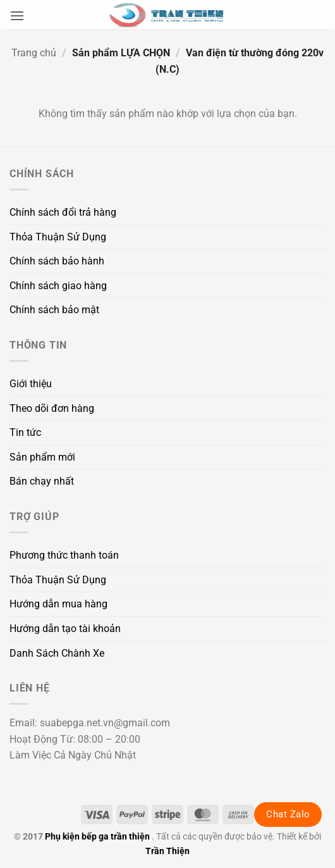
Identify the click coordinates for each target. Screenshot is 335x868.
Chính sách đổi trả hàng (63, 212)
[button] (17, 15)
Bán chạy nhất (42, 481)
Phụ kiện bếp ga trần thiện (97, 837)
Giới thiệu (31, 384)
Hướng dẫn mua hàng (58, 604)
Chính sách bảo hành (57, 261)
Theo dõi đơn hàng (52, 408)
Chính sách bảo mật (54, 310)
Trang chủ (34, 53)
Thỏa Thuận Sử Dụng (58, 237)
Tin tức (25, 432)
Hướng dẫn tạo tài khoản (65, 629)
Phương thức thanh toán (64, 555)
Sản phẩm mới (42, 457)
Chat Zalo (288, 814)
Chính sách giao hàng (58, 286)
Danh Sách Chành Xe (57, 653)
